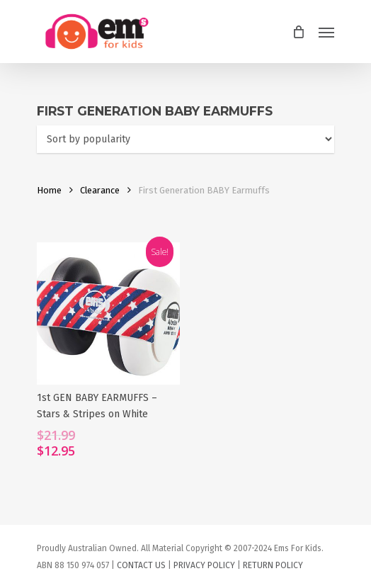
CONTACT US (141, 565)
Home (49, 190)
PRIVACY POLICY (204, 565)
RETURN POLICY (273, 565)
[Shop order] (185, 139)
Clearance (100, 190)
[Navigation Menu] (326, 32)
